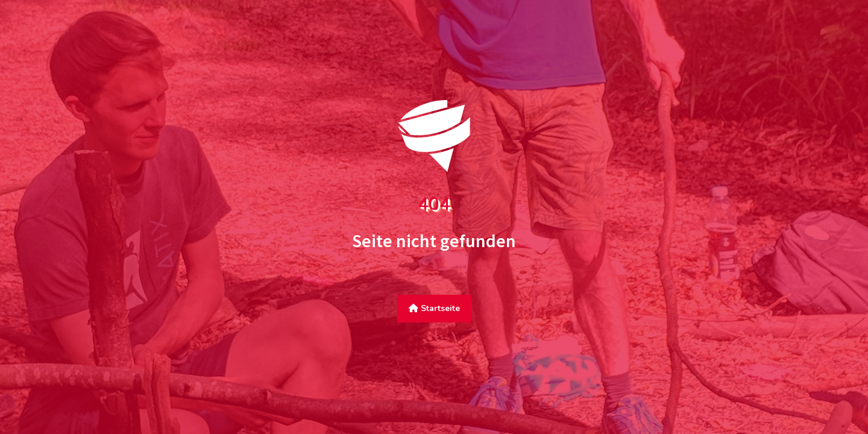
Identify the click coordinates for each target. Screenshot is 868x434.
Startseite (434, 308)
